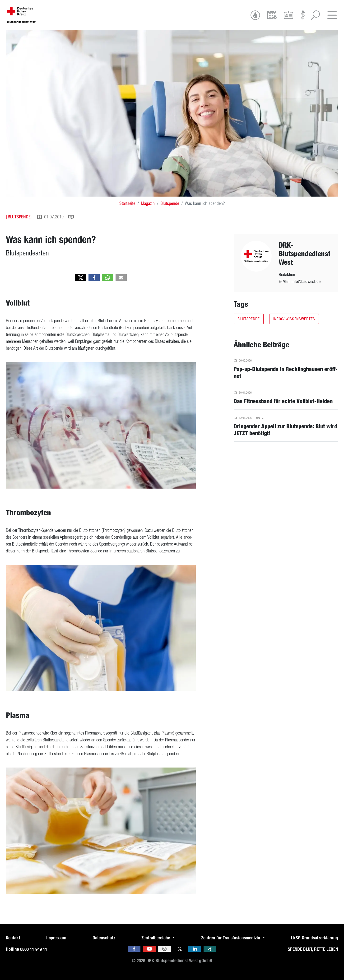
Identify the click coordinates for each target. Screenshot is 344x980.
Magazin (148, 203)
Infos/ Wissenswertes (294, 319)
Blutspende (170, 203)
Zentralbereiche (156, 938)
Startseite (127, 203)
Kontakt (13, 938)
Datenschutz (104, 938)
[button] (81, 278)
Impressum (56, 938)
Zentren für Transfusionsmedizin (231, 938)
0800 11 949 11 (34, 949)
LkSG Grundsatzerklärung (315, 938)
